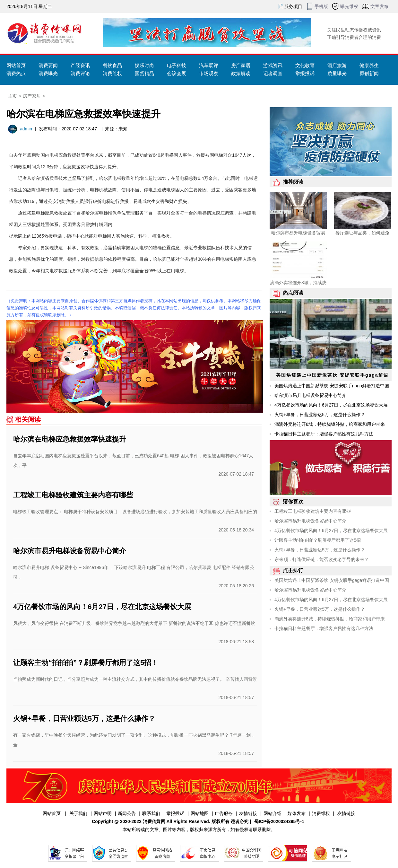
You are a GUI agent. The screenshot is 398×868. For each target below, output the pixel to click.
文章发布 (379, 6)
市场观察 (209, 73)
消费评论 (80, 73)
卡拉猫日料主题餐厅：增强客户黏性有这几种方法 (324, 434)
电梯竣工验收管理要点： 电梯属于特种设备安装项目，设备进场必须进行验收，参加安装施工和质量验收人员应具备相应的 (135, 512)
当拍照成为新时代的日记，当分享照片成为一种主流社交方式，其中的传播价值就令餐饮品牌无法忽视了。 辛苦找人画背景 (135, 679)
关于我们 (78, 813)
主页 (13, 96)
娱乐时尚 (144, 65)
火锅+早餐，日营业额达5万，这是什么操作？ (84, 719)
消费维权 (112, 73)
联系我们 (151, 813)
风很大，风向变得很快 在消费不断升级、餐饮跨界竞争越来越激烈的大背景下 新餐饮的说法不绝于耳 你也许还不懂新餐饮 (134, 623)
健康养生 (369, 65)
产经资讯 (80, 65)
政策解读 (241, 73)
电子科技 (177, 65)
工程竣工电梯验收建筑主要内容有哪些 (73, 495)
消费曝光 (48, 73)
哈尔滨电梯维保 (101, 213)
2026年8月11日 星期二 (29, 6)
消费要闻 (48, 65)
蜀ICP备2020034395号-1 (279, 821)
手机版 (321, 6)
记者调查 (273, 73)
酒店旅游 (337, 65)
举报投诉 (305, 73)
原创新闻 (369, 73)
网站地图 (200, 813)
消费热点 (16, 73)
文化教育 (305, 65)
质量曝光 (337, 73)
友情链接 (248, 813)
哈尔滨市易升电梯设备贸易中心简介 (70, 551)
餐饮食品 (112, 65)
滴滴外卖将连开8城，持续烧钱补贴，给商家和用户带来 (330, 424)
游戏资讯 (273, 65)
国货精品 (144, 73)
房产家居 (241, 65)
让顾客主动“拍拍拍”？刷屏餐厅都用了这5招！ (86, 663)
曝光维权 (349, 6)
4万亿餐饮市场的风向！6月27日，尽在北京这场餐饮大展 (102, 607)
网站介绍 (273, 813)
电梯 (169, 155)
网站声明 (103, 813)
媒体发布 (297, 813)
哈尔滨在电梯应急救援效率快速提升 (70, 439)
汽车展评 (209, 65)
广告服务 (224, 813)
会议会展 (177, 73)
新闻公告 (127, 813)
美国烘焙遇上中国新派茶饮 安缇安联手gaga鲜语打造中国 (332, 386)
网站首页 (16, 65)
